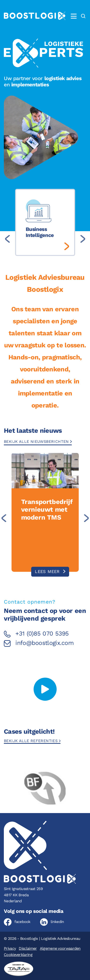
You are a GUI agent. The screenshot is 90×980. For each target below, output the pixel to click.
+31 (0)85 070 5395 (42, 633)
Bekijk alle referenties (31, 741)
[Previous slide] (7, 239)
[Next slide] (83, 239)
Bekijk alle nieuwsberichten (37, 442)
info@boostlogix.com (45, 643)
